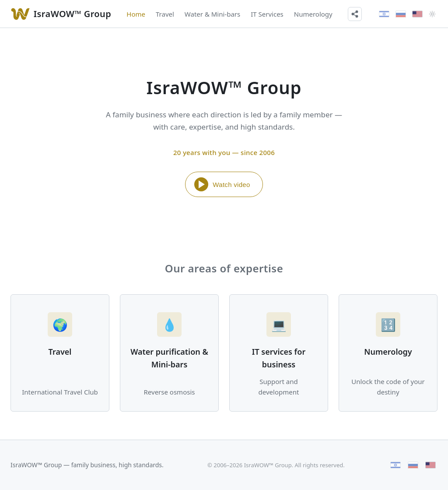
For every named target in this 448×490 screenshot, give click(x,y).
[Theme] (432, 14)
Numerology (313, 14)
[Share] (355, 14)
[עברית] (384, 14)
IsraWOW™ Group (72, 14)
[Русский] (401, 14)
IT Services (267, 14)
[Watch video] (20, 14)
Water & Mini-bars (212, 14)
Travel (165, 14)
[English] (417, 14)
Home (136, 14)
